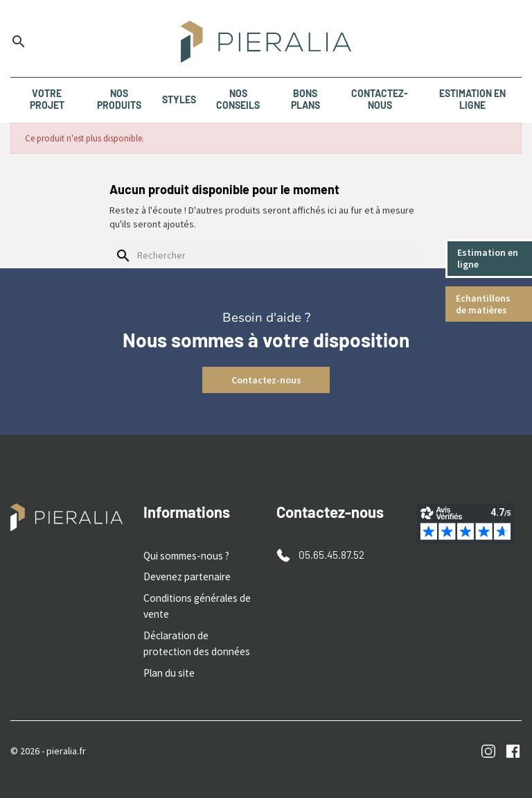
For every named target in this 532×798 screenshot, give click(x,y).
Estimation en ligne (489, 258)
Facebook (513, 743)
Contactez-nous (266, 380)
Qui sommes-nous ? (184, 555)
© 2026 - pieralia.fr (48, 742)
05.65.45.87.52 (329, 554)
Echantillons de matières (484, 304)
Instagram (489, 743)
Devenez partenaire (185, 575)
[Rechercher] (266, 255)
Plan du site (167, 665)
